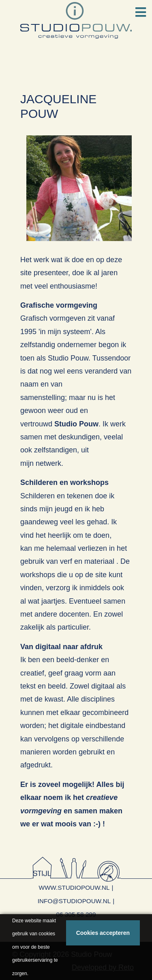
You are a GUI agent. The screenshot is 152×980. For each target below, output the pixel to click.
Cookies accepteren (103, 933)
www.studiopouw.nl (74, 888)
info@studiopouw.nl (74, 901)
